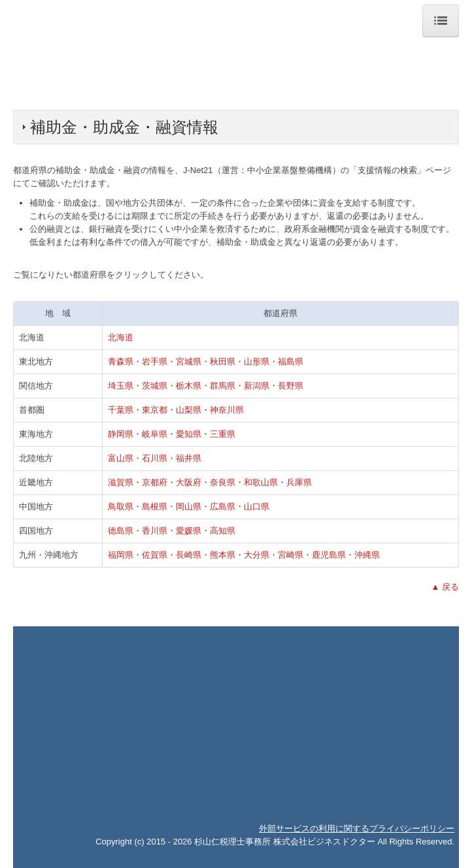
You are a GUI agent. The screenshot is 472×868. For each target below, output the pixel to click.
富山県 (121, 458)
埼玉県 (121, 386)
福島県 (291, 362)
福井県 (189, 458)
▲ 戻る (445, 587)
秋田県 (223, 362)
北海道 (121, 337)
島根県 (155, 506)
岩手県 (155, 362)
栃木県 (189, 386)
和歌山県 (261, 482)
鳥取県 (121, 506)
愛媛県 (189, 531)
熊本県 (223, 555)
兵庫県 (299, 482)
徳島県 (121, 531)
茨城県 (155, 386)
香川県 (155, 531)
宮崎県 (291, 555)
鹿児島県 (329, 555)
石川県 (155, 458)
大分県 (257, 555)
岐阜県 (155, 434)
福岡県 (121, 555)
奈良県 (223, 482)
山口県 (257, 506)
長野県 (291, 386)
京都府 (155, 482)
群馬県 (223, 386)
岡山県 (189, 506)
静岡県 (121, 434)
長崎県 (189, 555)
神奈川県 (227, 410)
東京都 (155, 410)
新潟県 (257, 386)
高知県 (223, 531)
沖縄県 (367, 555)
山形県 (257, 362)
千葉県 (121, 410)
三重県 (223, 434)
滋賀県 (121, 482)
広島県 (223, 506)
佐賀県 (155, 555)
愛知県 (189, 434)
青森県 (121, 362)
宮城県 (189, 362)
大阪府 (189, 482)
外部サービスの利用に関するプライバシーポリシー (357, 828)
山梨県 (189, 410)
